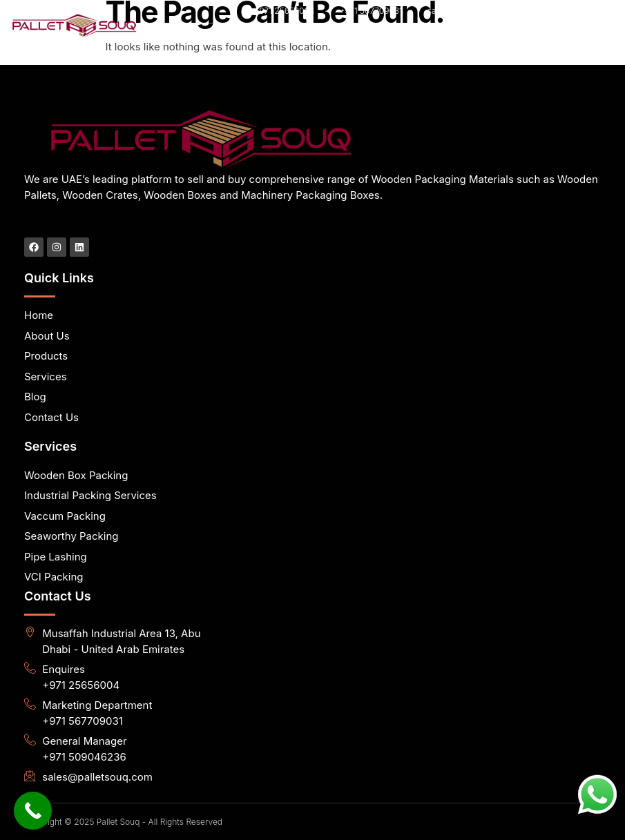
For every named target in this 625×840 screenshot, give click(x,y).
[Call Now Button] (33, 811)
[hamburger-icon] (556, 38)
